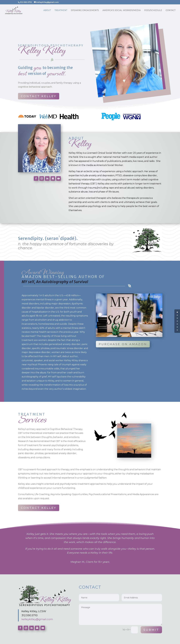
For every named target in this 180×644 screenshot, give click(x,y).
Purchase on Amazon (123, 344)
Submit (151, 630)
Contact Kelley (39, 96)
